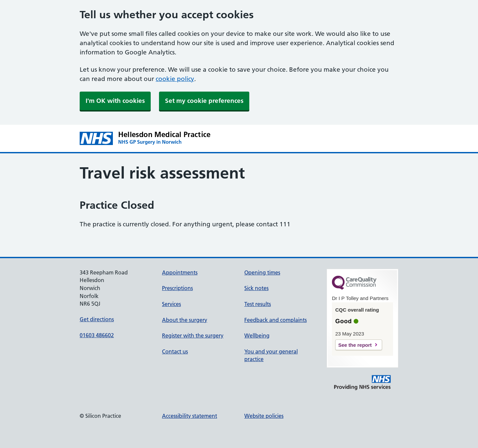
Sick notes (256, 288)
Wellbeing (257, 336)
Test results (258, 304)
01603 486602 (97, 335)
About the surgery (185, 320)
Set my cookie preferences (204, 101)
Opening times (262, 272)
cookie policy (175, 79)
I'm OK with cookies (115, 101)
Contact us (175, 351)
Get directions (97, 319)
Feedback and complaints (276, 320)
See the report (355, 345)
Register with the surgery (193, 336)
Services (171, 304)
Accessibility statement (190, 416)
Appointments (180, 272)
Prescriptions (177, 288)
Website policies (264, 416)
